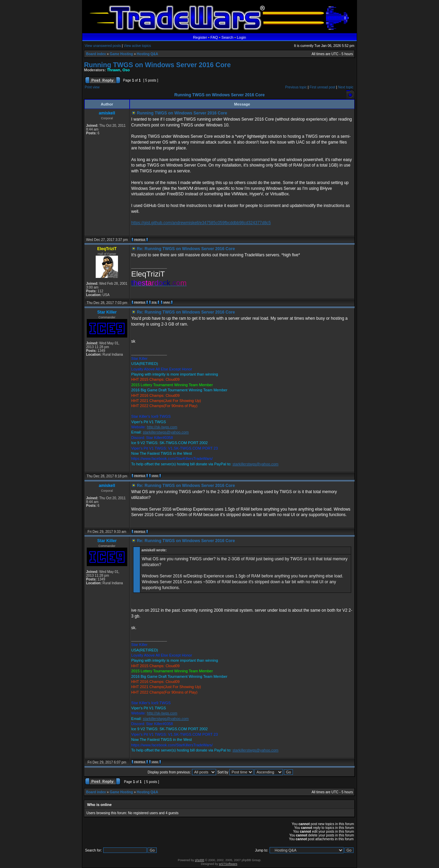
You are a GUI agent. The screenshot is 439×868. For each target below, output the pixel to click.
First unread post (323, 87)
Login (241, 37)
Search (228, 37)
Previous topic (296, 87)
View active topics (137, 46)
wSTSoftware (228, 864)
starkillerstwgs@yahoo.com (166, 432)
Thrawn (114, 70)
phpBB (199, 860)
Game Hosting (121, 54)
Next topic (346, 87)
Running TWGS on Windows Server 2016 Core (157, 65)
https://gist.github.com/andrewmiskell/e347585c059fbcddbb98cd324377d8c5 (201, 223)
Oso (126, 70)
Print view (92, 87)
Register (200, 37)
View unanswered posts (103, 46)
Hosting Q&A (147, 54)
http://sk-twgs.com (162, 427)
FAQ (214, 37)
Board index (96, 54)
